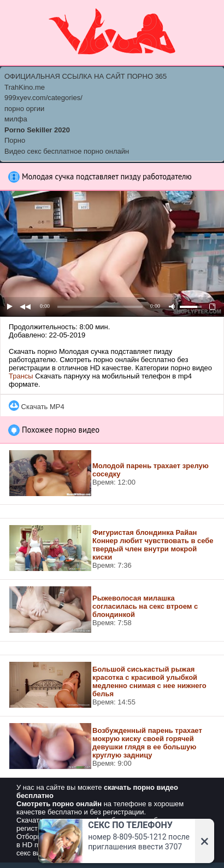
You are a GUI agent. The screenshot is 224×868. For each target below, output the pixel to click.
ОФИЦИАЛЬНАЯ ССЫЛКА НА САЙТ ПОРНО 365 (86, 76)
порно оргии (24, 109)
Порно (15, 140)
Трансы (21, 376)
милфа (16, 119)
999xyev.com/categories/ (43, 98)
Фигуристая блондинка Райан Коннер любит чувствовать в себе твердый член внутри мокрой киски (153, 545)
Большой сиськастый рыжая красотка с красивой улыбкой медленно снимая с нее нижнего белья (149, 681)
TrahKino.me (25, 87)
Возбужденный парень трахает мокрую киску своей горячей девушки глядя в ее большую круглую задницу (147, 743)
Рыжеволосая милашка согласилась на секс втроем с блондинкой (145, 606)
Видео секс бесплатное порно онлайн (67, 151)
